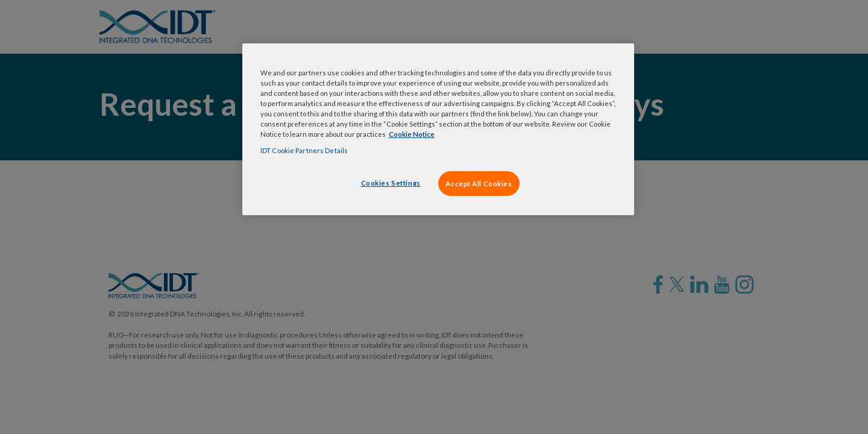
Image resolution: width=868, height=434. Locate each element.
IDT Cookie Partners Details (304, 150)
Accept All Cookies (479, 184)
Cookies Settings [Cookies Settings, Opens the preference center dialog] (391, 183)
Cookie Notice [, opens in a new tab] (412, 134)
